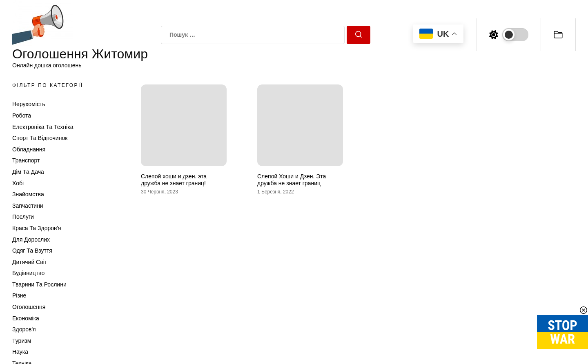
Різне (19, 295)
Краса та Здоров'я (37, 228)
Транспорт (26, 160)
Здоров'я (24, 329)
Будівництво (28, 273)
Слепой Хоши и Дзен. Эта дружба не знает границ (292, 180)
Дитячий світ (30, 262)
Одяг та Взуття (32, 251)
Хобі (18, 183)
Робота (22, 115)
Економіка (26, 318)
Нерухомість (29, 104)
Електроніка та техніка (43, 127)
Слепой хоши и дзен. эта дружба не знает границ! (174, 180)
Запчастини (28, 206)
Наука (20, 352)
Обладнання (29, 149)
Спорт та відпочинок (40, 138)
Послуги (23, 217)
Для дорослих (31, 240)
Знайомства (28, 194)
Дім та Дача (28, 172)
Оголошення (29, 307)
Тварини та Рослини (39, 284)
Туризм (22, 341)
